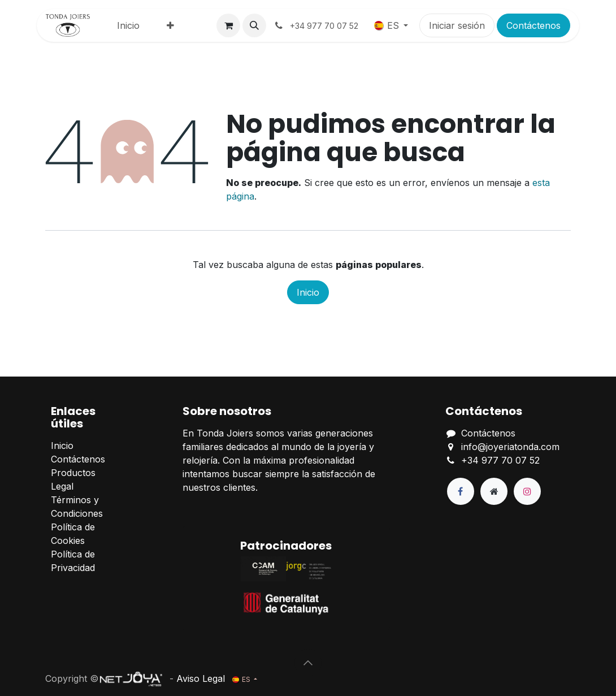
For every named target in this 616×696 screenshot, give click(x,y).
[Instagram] (527, 491)
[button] (254, 25)
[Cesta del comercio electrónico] (228, 25)
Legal (62, 486)
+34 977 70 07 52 (500, 460)
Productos (73, 473)
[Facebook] (461, 491)
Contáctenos (533, 25)
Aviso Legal (201, 678)
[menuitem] (128, 25)
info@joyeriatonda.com (510, 447)
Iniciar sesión (457, 25)
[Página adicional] (494, 491)
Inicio (308, 292)
